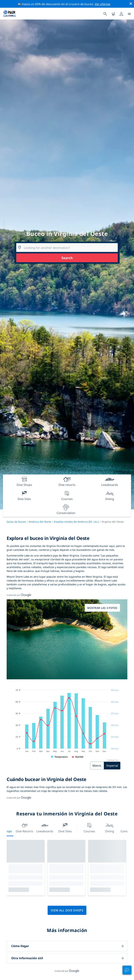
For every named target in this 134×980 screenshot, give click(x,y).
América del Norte (40, 522)
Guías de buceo (16, 522)
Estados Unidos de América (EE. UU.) (76, 522)
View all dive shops (67, 910)
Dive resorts (24, 827)
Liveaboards (45, 827)
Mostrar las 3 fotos (102, 608)
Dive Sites (65, 827)
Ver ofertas (103, 4)
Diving (110, 827)
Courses (89, 827)
